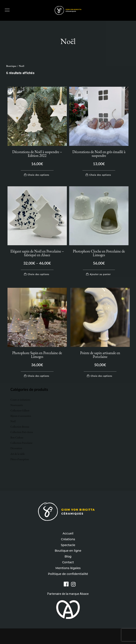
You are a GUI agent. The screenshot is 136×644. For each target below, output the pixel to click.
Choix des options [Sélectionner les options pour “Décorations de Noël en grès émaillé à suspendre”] (100, 175)
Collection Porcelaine (21, 443)
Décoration (16, 448)
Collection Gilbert (20, 410)
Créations (68, 539)
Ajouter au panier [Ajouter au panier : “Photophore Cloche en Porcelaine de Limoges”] (100, 274)
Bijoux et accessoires (21, 416)
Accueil (68, 533)
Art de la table (18, 454)
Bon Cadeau (17, 437)
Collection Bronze (20, 427)
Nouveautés (17, 405)
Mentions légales (68, 568)
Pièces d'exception (20, 459)
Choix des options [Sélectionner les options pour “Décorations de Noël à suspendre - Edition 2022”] (39, 175)
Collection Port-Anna (22, 432)
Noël (13, 421)
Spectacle (68, 545)
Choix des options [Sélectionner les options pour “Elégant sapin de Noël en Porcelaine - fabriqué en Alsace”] (39, 274)
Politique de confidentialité (68, 574)
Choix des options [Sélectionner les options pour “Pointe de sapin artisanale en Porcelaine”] (101, 376)
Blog (68, 556)
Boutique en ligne (68, 551)
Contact (68, 562)
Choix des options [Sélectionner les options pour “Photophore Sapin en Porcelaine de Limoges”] (39, 376)
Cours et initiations (20, 400)
